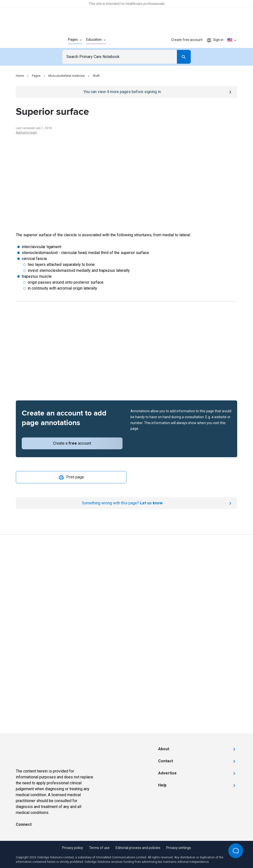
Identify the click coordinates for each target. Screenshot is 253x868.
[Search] (184, 57)
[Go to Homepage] (34, 40)
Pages (36, 76)
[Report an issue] (126, 503)
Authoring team (26, 133)
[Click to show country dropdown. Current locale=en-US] (232, 40)
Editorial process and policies (138, 848)
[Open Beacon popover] (236, 851)
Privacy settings (179, 848)
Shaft (96, 76)
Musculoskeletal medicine (67, 76)
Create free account (187, 40)
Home (20, 76)
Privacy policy (73, 848)
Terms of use (99, 848)
